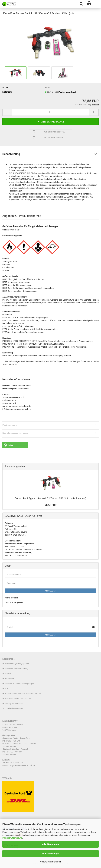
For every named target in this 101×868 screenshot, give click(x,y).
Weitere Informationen (51, 862)
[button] (7, 112)
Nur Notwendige (51, 854)
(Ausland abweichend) (67, 92)
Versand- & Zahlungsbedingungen (19, 684)
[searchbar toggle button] (81, 4)
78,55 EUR (51, 505)
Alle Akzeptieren (51, 844)
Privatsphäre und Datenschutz (18, 699)
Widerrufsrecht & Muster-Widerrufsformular (23, 694)
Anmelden (51, 591)
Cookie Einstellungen (14, 708)
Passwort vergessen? (15, 602)
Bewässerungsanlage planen (17, 664)
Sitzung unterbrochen (14, 704)
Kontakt (8, 674)
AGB (7, 689)
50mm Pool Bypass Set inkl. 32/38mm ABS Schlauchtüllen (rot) (51, 498)
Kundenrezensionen (15, 433)
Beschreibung (11, 154)
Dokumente (10, 425)
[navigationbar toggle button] (97, 4)
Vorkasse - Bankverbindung (16, 669)
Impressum (10, 679)
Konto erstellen (12, 598)
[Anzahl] (51, 112)
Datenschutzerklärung (12, 838)
